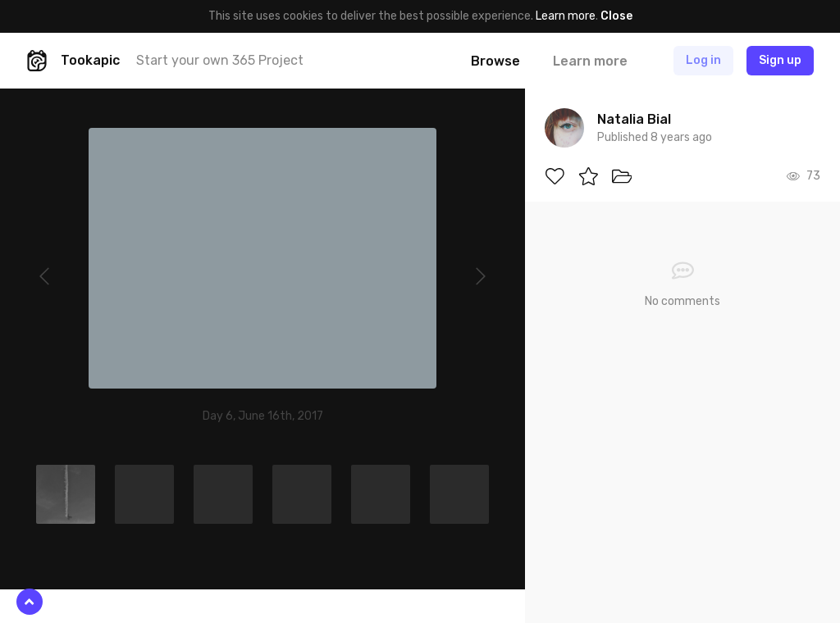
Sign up (780, 60)
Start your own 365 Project (220, 60)
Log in (703, 60)
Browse (495, 61)
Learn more (566, 16)
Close (616, 16)
